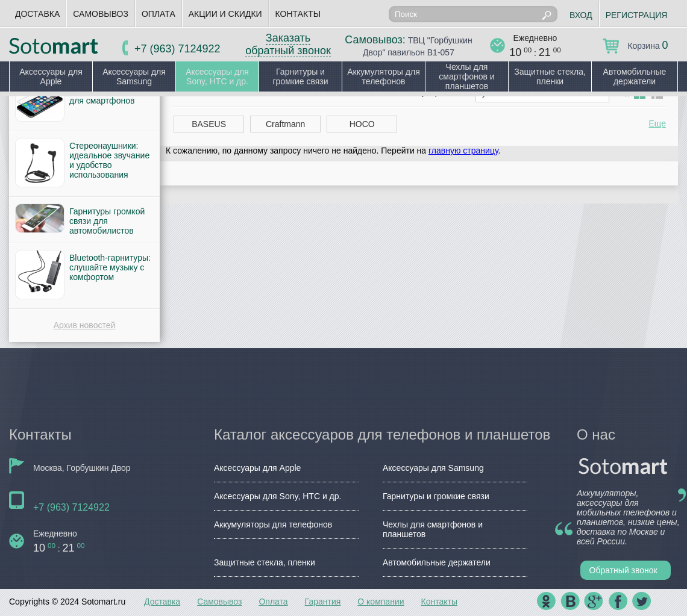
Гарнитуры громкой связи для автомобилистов (107, 221)
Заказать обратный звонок (288, 44)
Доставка (37, 14)
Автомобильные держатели (635, 76)
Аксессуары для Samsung (134, 76)
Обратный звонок (623, 570)
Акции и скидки (225, 14)
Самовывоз (101, 14)
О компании (381, 602)
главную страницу (463, 151)
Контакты (298, 14)
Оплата (158, 14)
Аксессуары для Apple (51, 76)
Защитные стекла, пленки (550, 76)
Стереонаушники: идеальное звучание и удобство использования (109, 160)
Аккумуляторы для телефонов (384, 76)
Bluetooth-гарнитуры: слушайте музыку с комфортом (110, 267)
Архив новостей (85, 325)
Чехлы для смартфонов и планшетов (466, 76)
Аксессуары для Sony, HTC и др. (217, 76)
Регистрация (637, 15)
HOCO (362, 124)
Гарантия (323, 602)
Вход (581, 15)
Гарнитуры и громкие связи (300, 76)
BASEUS (209, 124)
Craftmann (285, 124)
